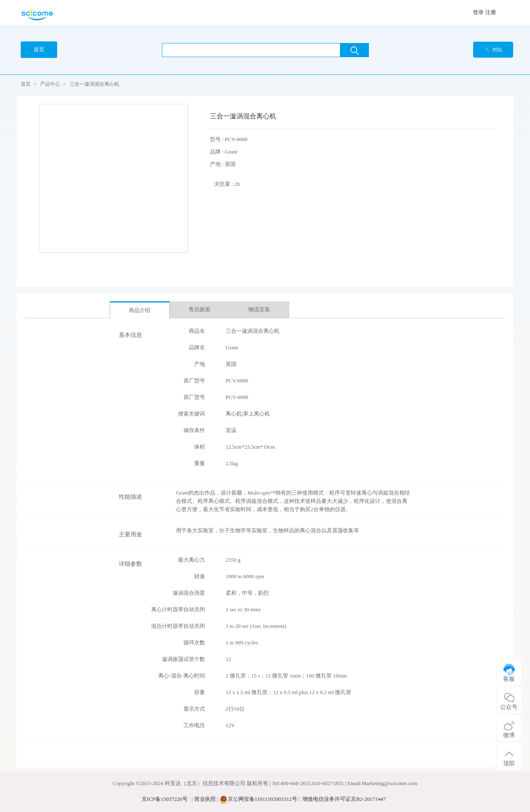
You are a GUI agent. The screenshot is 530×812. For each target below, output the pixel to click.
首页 (26, 84)
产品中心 (50, 84)
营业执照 (205, 799)
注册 (491, 12)
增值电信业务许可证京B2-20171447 (344, 799)
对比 (493, 50)
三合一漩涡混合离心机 (94, 84)
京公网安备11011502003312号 (263, 799)
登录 (478, 12)
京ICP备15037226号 (165, 799)
